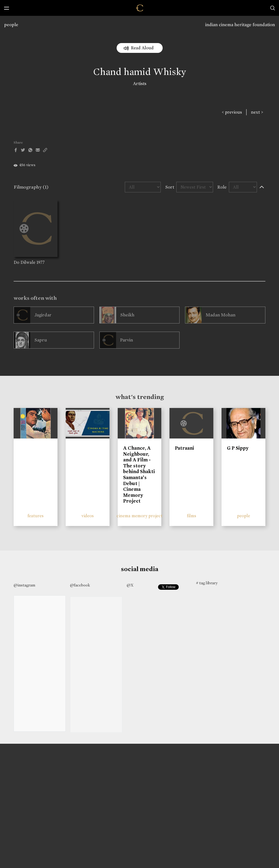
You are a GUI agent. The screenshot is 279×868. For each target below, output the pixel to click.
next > (257, 112)
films (192, 516)
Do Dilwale (25, 262)
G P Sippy (238, 448)
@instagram (24, 585)
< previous (232, 112)
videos (88, 516)
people (11, 25)
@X (130, 585)
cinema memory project (139, 516)
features (36, 516)
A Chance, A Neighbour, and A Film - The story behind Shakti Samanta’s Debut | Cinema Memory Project (139, 474)
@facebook (80, 585)
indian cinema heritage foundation (240, 25)
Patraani (184, 448)
